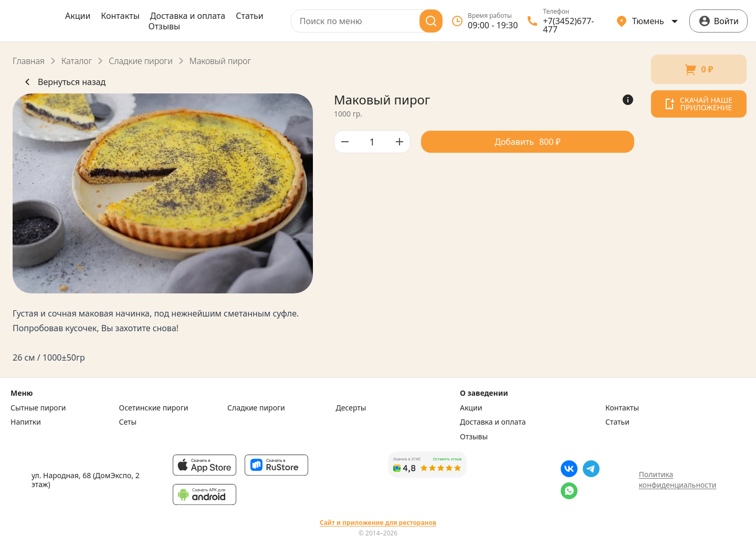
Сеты (128, 422)
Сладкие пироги (140, 61)
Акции (78, 16)
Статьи (250, 16)
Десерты (351, 408)
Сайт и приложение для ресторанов (378, 523)
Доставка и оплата (188, 16)
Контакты (120, 16)
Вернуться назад (63, 82)
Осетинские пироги (154, 408)
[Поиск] (431, 21)
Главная (29, 61)
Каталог (77, 61)
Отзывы (164, 26)
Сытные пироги (38, 408)
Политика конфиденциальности (678, 479)
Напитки (26, 422)
